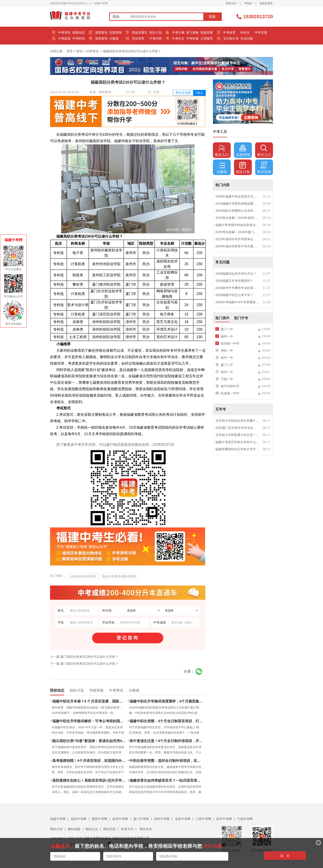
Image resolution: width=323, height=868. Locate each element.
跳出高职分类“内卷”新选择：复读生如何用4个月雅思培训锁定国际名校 (89, 741)
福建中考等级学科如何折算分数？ (237, 225)
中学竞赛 (261, 32)
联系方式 (127, 829)
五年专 (221, 409)
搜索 (212, 17)
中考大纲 (178, 32)
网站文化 (92, 829)
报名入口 (222, 151)
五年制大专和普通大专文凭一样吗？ (237, 435)
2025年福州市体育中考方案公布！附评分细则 (237, 246)
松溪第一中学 (230, 393)
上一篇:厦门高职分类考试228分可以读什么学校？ (84, 657)
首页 (70, 51)
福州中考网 (79, 819)
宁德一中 (227, 379)
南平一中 (227, 358)
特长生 (245, 32)
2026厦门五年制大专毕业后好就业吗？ (237, 428)
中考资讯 (64, 32)
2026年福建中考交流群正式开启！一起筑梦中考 (237, 196)
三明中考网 (203, 819)
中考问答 (155, 38)
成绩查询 (101, 32)
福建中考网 (58, 819)
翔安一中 (227, 351)
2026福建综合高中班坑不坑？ (236, 274)
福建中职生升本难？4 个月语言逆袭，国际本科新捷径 (89, 701)
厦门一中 (227, 329)
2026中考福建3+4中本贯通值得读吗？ (237, 302)
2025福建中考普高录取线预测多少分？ (237, 204)
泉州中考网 (120, 819)
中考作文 (178, 38)
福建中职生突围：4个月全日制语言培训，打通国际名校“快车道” (167, 721)
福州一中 (227, 336)
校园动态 (79, 32)
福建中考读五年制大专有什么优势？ (237, 442)
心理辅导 (207, 38)
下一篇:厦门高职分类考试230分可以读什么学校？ (84, 664)
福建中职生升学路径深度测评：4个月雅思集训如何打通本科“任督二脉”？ (167, 701)
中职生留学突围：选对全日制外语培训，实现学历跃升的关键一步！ (167, 761)
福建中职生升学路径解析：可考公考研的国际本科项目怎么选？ (89, 721)
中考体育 (229, 32)
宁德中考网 (245, 819)
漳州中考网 (162, 819)
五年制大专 (231, 38)
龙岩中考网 (183, 819)
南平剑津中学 (230, 386)
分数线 (114, 38)
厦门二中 (227, 365)
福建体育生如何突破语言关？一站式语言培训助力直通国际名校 (167, 780)
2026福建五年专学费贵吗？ (234, 281)
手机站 (248, 3)
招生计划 (155, 32)
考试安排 (264, 168)
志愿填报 (115, 32)
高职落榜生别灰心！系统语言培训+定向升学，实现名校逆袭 (89, 780)
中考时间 (79, 38)
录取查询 (101, 38)
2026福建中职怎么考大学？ (234, 295)
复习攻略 (192, 32)
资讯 (79, 51)
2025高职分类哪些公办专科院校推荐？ (237, 211)
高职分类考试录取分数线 (119, 576)
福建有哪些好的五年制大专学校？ (237, 449)
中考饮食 (192, 38)
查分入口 (264, 151)
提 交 (285, 856)
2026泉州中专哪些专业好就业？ (237, 288)
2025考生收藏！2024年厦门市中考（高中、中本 (237, 232)
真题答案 (207, 32)
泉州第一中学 (230, 343)
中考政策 (64, 38)
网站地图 (74, 829)
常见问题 (247, 38)
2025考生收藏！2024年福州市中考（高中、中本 (237, 218)
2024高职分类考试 (83, 576)
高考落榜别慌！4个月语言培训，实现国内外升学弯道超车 (89, 761)
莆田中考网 (99, 819)
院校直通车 (266, 3)
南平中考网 (224, 819)
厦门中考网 (141, 819)
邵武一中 (227, 372)
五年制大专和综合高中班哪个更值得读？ (237, 421)
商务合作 (231, 3)
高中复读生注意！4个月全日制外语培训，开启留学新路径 (167, 741)
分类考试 (92, 51)
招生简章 (138, 38)
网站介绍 (56, 829)
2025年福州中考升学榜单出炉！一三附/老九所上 (237, 239)
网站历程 (109, 829)
